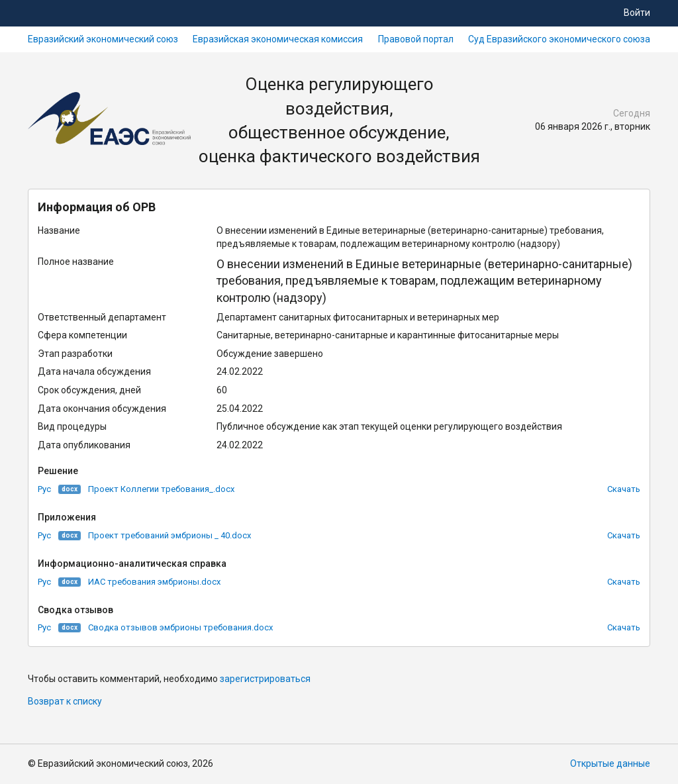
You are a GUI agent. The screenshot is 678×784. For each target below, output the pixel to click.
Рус (44, 489)
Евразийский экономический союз (103, 39)
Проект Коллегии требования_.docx (161, 489)
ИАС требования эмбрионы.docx (154, 582)
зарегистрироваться (265, 679)
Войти (637, 13)
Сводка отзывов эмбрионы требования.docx (180, 627)
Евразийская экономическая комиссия (278, 39)
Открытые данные (610, 763)
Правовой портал (416, 39)
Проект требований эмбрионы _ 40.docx (169, 535)
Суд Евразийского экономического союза (559, 39)
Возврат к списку (65, 701)
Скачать (624, 489)
